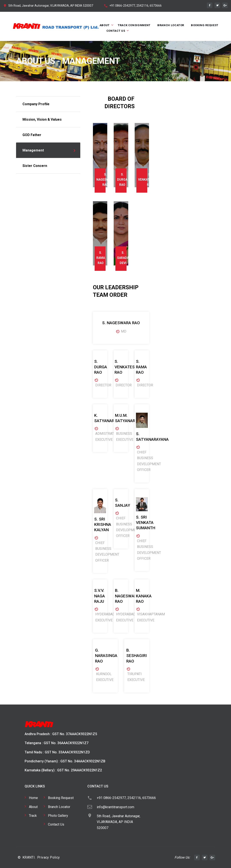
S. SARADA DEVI (123, 258)
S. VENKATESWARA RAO (150, 180)
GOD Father (32, 135)
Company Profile (36, 104)
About (105, 25)
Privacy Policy (49, 857)
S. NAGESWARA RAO (105, 180)
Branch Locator (171, 25)
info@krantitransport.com (115, 807)
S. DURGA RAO (122, 180)
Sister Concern (35, 166)
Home (33, 798)
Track (33, 816)
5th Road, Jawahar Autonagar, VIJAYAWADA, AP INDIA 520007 (51, 6)
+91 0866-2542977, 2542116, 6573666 (136, 6)
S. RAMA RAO (101, 258)
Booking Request (205, 25)
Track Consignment (134, 25)
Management (33, 150)
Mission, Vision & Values (42, 119)
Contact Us (116, 31)
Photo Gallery (58, 816)
